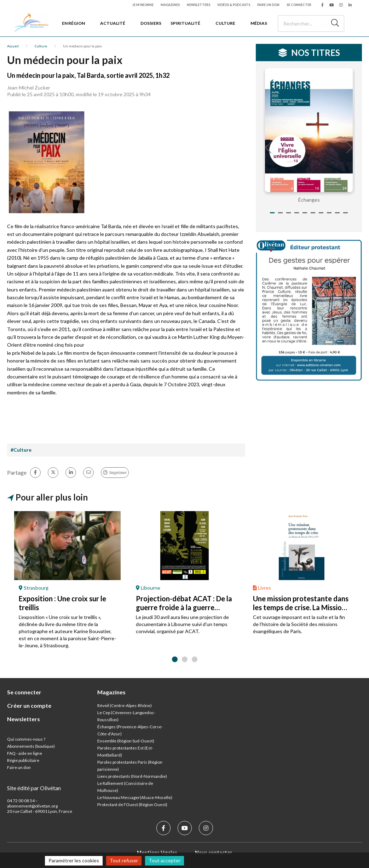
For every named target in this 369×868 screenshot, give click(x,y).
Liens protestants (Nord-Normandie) (132, 776)
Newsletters (198, 5)
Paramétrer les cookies (74, 860)
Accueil (13, 46)
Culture (225, 23)
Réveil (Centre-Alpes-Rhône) (125, 705)
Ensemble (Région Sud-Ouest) (126, 741)
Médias (259, 23)
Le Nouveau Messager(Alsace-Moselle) (135, 797)
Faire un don (268, 5)
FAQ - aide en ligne (25, 753)
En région (73, 23)
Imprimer (118, 472)
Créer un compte (29, 705)
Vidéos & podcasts (234, 5)
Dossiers (151, 23)
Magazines (170, 5)
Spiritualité (185, 23)
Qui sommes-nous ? (26, 739)
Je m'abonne (143, 5)
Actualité (113, 23)
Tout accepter (165, 860)
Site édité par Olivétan (34, 788)
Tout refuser (124, 860)
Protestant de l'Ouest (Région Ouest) (132, 805)
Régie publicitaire (23, 760)
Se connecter (299, 5)
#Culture (21, 450)
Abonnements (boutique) (31, 746)
